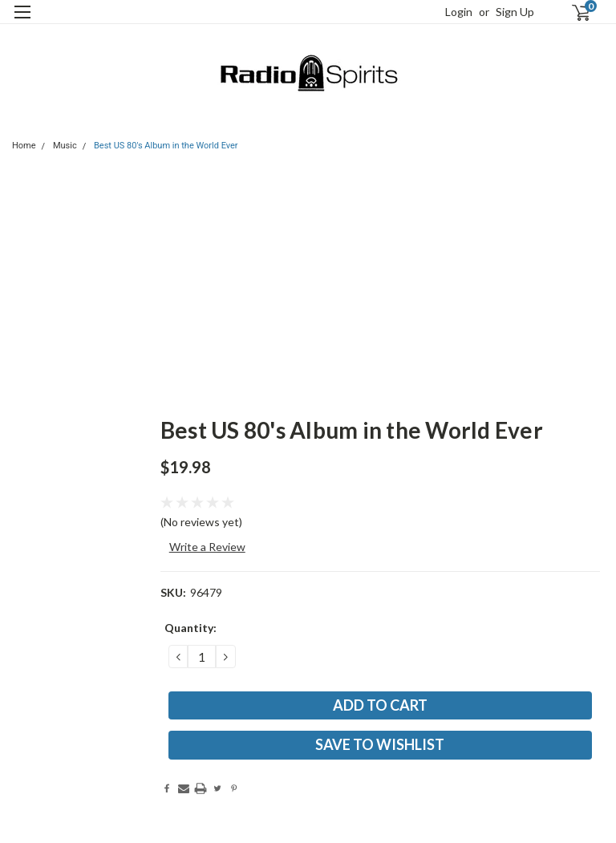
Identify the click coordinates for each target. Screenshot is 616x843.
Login (459, 12)
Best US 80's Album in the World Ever (166, 146)
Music (65, 146)
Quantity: (190, 628)
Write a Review (207, 547)
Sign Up (515, 12)
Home (24, 146)
